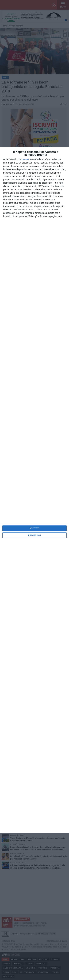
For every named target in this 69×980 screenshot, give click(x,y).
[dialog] (34, 490)
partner (25, 159)
